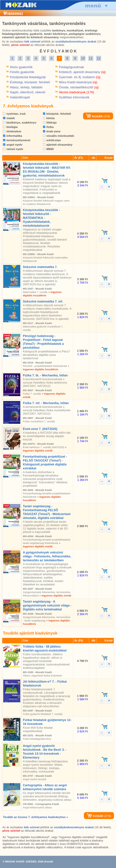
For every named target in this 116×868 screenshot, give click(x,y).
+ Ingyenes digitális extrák (55, 596)
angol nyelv (13, 145)
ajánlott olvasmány (58, 145)
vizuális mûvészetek (59, 136)
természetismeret (17, 140)
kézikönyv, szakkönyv (20, 123)
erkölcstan (52, 140)
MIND (48, 149)
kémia (49, 118)
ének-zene (52, 131)
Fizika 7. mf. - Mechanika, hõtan (46, 403)
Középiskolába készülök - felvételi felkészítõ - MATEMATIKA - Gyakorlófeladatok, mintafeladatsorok (41, 218)
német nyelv (13, 149)
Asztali (49, 861)
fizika (48, 127)
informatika (13, 136)
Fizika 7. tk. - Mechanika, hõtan (45, 375)
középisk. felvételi (57, 114)
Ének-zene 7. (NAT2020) (40, 429)
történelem (12, 131)
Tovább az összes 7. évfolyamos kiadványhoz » (35, 817)
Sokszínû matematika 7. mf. (43, 301)
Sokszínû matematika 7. (40, 267)
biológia (10, 127)
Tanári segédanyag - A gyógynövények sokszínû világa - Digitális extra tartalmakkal (47, 605)
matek (9, 118)
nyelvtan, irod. (15, 114)
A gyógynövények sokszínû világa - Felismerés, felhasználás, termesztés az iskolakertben (47, 556)
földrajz (50, 123)
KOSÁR (94, 116)
